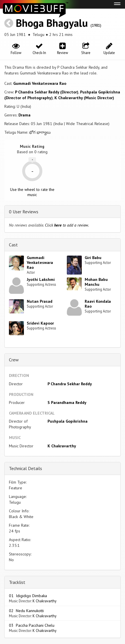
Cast (13, 245)
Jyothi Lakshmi (41, 279)
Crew (14, 360)
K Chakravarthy (62, 446)
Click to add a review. (67, 225)
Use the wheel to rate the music (32, 192)
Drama (24, 115)
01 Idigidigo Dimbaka (28, 596)
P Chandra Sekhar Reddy (70, 384)
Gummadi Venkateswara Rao (40, 83)
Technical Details (25, 468)
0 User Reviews (24, 212)
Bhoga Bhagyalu (52, 23)
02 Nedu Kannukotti (26, 611)
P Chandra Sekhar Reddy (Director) (47, 92)
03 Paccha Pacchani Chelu (32, 625)
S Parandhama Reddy (67, 402)
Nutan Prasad (40, 301)
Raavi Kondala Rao (98, 304)
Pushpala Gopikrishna (68, 421)
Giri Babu (93, 258)
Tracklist (17, 582)
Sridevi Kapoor (40, 323)
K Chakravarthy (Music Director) (84, 98)
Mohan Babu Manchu (96, 282)
